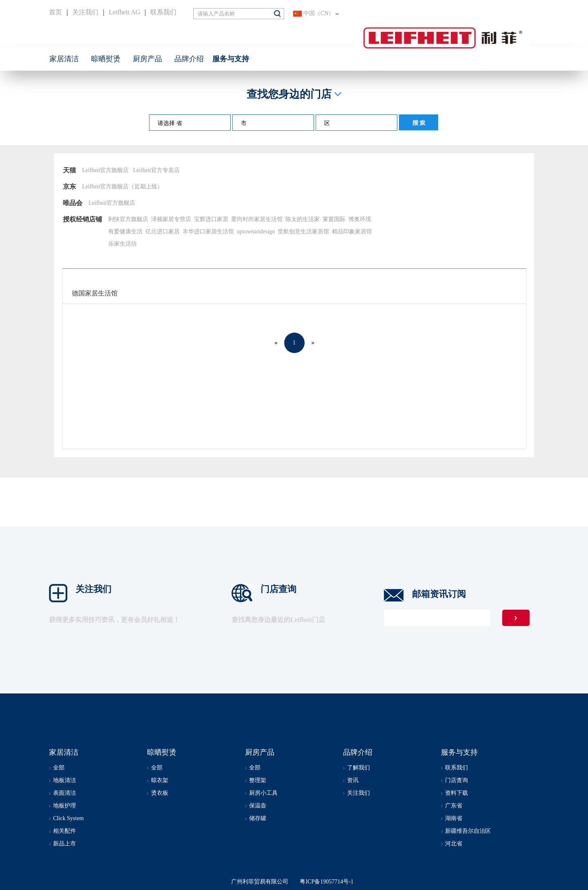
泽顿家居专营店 (171, 219)
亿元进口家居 (163, 231)
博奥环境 (360, 219)
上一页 (276, 343)
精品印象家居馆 (352, 231)
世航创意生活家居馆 (303, 231)
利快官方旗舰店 (128, 219)
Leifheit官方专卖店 (156, 170)
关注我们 (85, 12)
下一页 (313, 343)
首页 (56, 12)
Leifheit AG (124, 12)
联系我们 (163, 12)
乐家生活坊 (122, 244)
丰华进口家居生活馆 (208, 231)
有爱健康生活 (125, 231)
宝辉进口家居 (211, 219)
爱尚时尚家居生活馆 (257, 219)
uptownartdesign (256, 231)
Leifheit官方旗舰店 (105, 170)
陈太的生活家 (303, 219)
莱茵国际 (334, 219)
